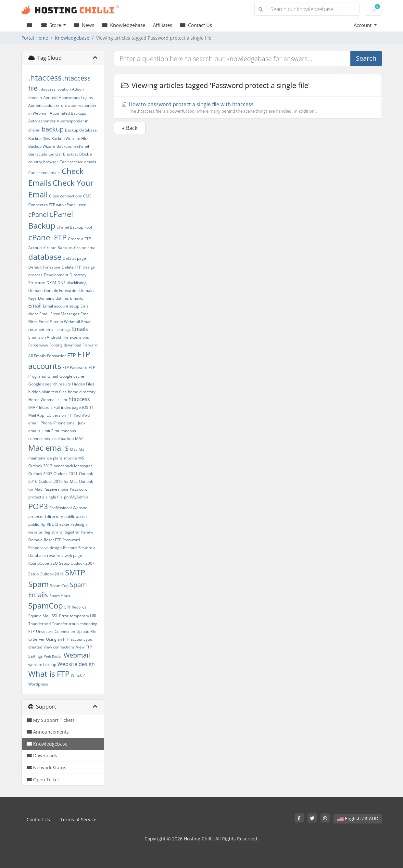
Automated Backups (68, 113)
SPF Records (75, 607)
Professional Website (68, 508)
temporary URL (83, 616)
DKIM (51, 283)
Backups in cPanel (73, 146)
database (45, 257)
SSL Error (60, 616)
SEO (54, 563)
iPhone (46, 423)
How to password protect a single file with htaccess (248, 107)
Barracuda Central (45, 154)
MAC (79, 439)
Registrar (72, 532)
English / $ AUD (358, 818)
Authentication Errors (48, 105)
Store (52, 25)
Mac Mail (78, 449)
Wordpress (38, 684)
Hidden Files (83, 384)
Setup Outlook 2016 (46, 574)
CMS (87, 196)
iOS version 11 (58, 415)
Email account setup (61, 306)
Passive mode (56, 489)
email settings (58, 329)
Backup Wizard (42, 146)
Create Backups (58, 248)
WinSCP (78, 675)
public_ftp (37, 524)
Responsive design (45, 548)
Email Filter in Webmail (59, 322)
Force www (38, 345)
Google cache (72, 376)
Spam (38, 584)
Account (363, 25)
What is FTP (49, 674)
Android (50, 98)
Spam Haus (60, 596)
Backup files (39, 138)
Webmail (77, 655)
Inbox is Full (49, 407)
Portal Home (35, 38)
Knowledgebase (124, 25)
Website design (76, 664)
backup (53, 129)
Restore (70, 548)
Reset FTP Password (62, 540)
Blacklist (70, 154)
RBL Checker (58, 524)
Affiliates (163, 25)
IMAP (33, 407)
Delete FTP (71, 267)
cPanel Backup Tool (74, 227)
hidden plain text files (47, 392)
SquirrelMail (39, 616)
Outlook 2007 (40, 474)
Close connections (65, 196)
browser (51, 162)
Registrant (53, 532)
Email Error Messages (59, 314)
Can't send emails (44, 173)
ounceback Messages (73, 466)
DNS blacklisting (72, 283)
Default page (74, 258)
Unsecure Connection (56, 631)
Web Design (53, 656)
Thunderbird (39, 624)
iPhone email (65, 423)
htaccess (79, 399)
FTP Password (75, 367)
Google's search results (50, 384)
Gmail (53, 376)
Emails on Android (45, 337)
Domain (35, 290)
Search (366, 58)
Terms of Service (78, 819)
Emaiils (77, 298)
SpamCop (46, 605)
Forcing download (65, 345)
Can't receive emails (78, 162)
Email (35, 306)
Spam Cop (59, 586)
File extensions (76, 337)
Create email (86, 248)
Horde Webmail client (48, 400)
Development (56, 275)
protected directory (46, 516)
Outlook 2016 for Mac (58, 481)
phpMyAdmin (76, 497)
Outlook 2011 (66, 474)
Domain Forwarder (61, 290)
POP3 (38, 506)
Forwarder (57, 356)
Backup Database (81, 130)
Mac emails (48, 448)
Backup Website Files (70, 138)
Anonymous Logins (76, 98)
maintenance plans (45, 458)
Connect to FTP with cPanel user (57, 205)
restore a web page (65, 555)
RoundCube (39, 563)
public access (76, 516)
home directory (82, 392)
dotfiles (62, 298)
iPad (77, 415)
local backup (63, 439)
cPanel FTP (47, 237)
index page (71, 407)
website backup (42, 665)
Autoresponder (42, 121)
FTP (72, 355)
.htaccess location (55, 89)
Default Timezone (44, 267)
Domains (46, 298)
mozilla (70, 458)
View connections (59, 647)
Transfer (60, 624)
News (84, 25)
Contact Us (196, 25)
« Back (130, 128)
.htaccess (45, 77)
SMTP (75, 572)
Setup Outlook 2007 (77, 563)
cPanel (38, 214)
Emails (80, 329)
